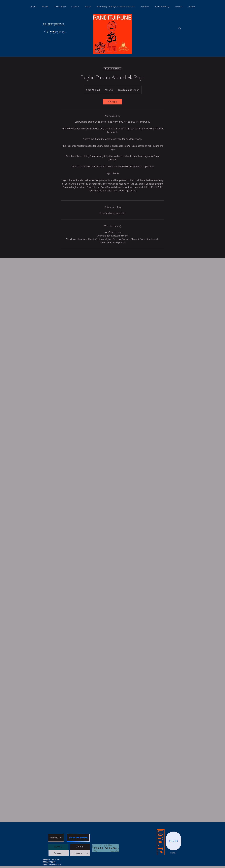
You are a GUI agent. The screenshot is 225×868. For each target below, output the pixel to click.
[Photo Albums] (106, 848)
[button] (56, 838)
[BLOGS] (58, 847)
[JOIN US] (173, 841)
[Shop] (80, 847)
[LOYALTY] (161, 842)
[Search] (180, 29)
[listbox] (56, 838)
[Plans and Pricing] (78, 838)
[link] (113, 102)
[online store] (80, 853)
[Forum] (59, 853)
